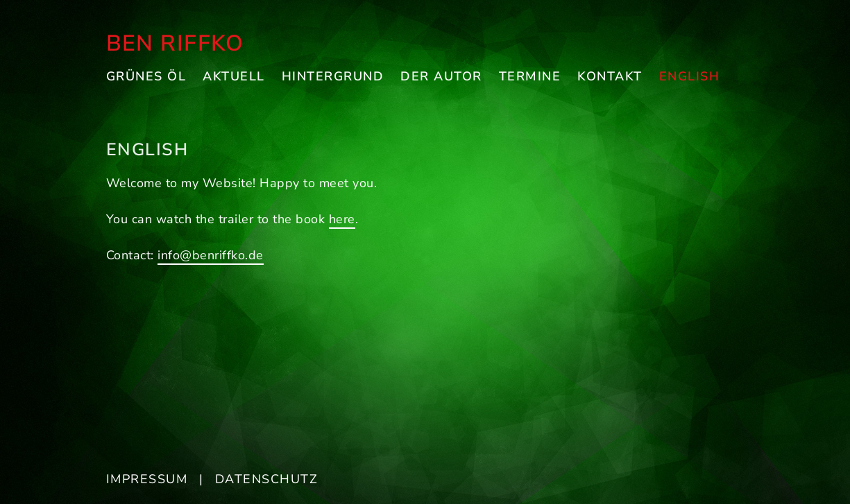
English (690, 76)
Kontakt (610, 76)
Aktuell (234, 76)
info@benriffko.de (211, 255)
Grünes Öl (146, 76)
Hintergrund (333, 76)
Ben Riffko (175, 43)
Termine (530, 76)
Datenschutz (267, 479)
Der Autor (441, 76)
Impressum (147, 479)
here (342, 219)
